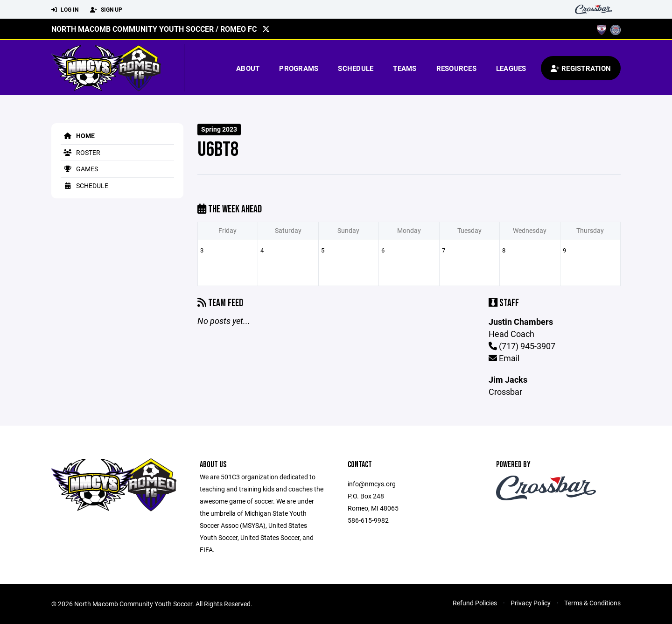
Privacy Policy (531, 603)
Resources (456, 68)
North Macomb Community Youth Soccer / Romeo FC (154, 29)
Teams (405, 68)
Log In (65, 10)
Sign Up (106, 10)
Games (79, 169)
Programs (299, 68)
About (248, 68)
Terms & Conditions (592, 603)
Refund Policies (475, 603)
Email (504, 358)
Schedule (356, 68)
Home (78, 136)
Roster (80, 152)
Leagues (511, 68)
